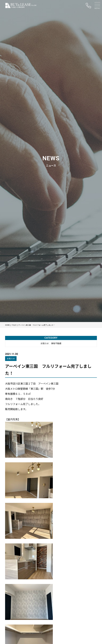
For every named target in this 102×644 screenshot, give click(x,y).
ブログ (14, 325)
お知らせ (45, 343)
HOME (7, 325)
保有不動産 (56, 343)
